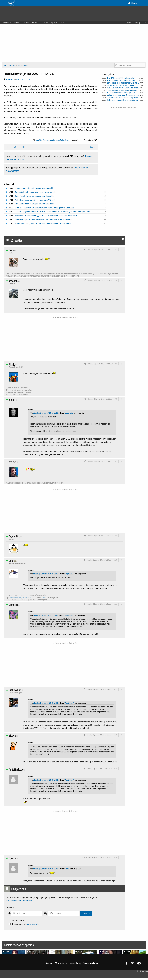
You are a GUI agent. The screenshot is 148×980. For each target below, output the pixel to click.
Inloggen (133, 3)
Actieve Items (6, 23)
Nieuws (17, 23)
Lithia (44, 597)
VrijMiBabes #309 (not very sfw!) (122, 78)
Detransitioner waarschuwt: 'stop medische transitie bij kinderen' (123, 98)
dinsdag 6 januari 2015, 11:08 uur (100, 249)
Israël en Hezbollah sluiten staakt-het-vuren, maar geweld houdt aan (44, 208)
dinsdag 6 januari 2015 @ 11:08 (46, 869)
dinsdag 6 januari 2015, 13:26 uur (99, 560)
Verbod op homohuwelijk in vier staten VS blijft (35, 200)
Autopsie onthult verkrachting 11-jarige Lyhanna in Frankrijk (123, 88)
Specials (54, 23)
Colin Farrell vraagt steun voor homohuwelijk (34, 196)
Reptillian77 (70, 574)
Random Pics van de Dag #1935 (122, 93)
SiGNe (12, 735)
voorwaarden (34, 924)
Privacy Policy (75, 963)
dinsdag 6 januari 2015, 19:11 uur (99, 769)
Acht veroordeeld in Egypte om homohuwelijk (34, 204)
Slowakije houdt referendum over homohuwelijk (35, 192)
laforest (12, 462)
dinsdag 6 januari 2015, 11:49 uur (100, 461)
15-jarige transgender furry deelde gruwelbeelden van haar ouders (123, 85)
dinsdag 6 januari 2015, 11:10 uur (100, 280)
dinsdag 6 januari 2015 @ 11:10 (46, 413)
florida (39, 140)
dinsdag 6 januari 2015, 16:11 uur (99, 735)
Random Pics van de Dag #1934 (122, 81)
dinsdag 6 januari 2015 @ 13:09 (46, 574)
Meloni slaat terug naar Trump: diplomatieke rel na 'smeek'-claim (123, 95)
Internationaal (23, 66)
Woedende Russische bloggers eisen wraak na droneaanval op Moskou (46, 215)
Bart (11, 561)
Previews (45, 23)
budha (12, 400)
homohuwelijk (48, 140)
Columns (26, 23)
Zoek (145, 23)
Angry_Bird (14, 536)
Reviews (35, 23)
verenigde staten (62, 140)
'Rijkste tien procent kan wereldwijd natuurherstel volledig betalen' (123, 100)
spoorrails (14, 281)
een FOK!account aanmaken (19, 901)
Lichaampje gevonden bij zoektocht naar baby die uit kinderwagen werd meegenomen (52, 212)
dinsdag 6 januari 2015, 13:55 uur (99, 689)
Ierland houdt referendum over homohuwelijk (34, 188)
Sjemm (13, 858)
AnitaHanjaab (16, 769)
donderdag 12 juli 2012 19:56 (21, 597)
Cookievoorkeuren (91, 963)
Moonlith (13, 605)
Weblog (137, 23)
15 (93, 147)
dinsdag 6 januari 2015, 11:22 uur (100, 364)
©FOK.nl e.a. (142, 971)
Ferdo (11, 250)
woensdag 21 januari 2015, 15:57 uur (98, 857)
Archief (63, 23)
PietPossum (15, 690)
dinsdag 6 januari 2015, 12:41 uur (100, 536)
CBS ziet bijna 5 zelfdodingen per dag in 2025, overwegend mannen (123, 90)
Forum (129, 23)
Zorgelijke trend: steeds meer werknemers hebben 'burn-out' (123, 83)
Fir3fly (12, 364)
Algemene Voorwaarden (56, 963)
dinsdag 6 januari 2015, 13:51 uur (99, 604)
